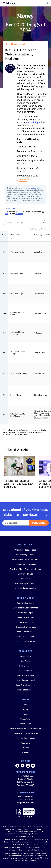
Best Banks (25, 579)
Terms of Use (26, 724)
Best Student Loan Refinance (25, 608)
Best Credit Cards (26, 574)
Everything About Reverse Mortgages (25, 569)
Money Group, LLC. (24, 827)
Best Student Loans (25, 603)
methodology (33, 123)
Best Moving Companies (26, 588)
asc (5, 238)
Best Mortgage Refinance (26, 564)
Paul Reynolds (14, 208)
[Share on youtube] (33, 767)
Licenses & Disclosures (26, 738)
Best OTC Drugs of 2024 (26, 27)
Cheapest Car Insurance (26, 627)
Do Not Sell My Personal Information (26, 729)
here (6, 214)
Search (47, 3)
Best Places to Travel (26, 680)
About (26, 705)
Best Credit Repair (26, 613)
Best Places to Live (26, 676)
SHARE (23, 179)
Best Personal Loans (26, 617)
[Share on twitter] (23, 767)
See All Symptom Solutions (17, 44)
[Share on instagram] (28, 767)
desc (3, 238)
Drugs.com (19, 214)
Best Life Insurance (26, 637)
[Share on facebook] (18, 767)
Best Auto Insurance (25, 622)
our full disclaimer (35, 850)
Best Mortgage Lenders (26, 555)
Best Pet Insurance (25, 690)
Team (25, 714)
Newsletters (26, 656)
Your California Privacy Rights (26, 733)
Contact (25, 709)
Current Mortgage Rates (26, 550)
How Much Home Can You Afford (25, 560)
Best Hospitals (25, 671)
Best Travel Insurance (25, 685)
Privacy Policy (25, 719)
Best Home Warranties (26, 641)
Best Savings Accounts (25, 584)
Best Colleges (25, 666)
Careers (26, 753)
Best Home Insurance (26, 632)
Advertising (25, 743)
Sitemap (25, 748)
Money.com (32, 188)
